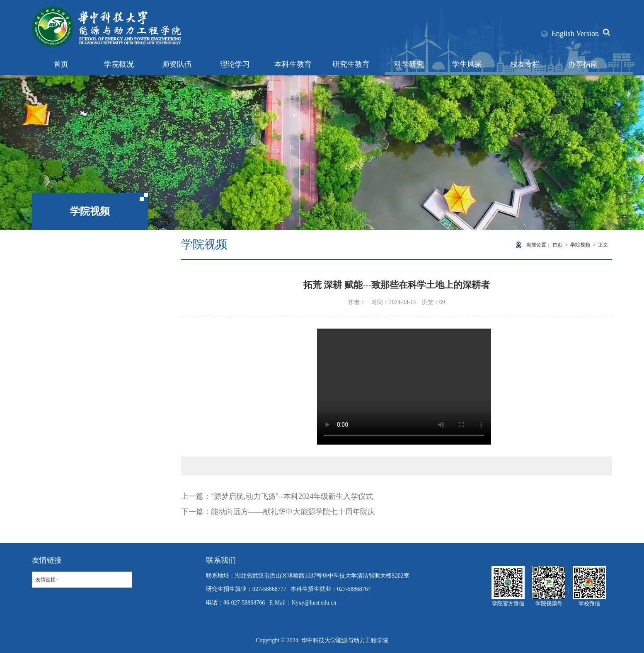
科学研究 (409, 64)
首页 (61, 64)
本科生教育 (293, 64)
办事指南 (583, 64)
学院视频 (580, 245)
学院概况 (119, 64)
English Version (575, 34)
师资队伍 (177, 64)
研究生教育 (351, 64)
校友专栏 (525, 64)
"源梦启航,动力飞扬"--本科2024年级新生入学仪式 (292, 496)
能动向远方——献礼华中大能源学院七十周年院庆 (293, 512)
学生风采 (467, 64)
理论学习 (235, 64)
